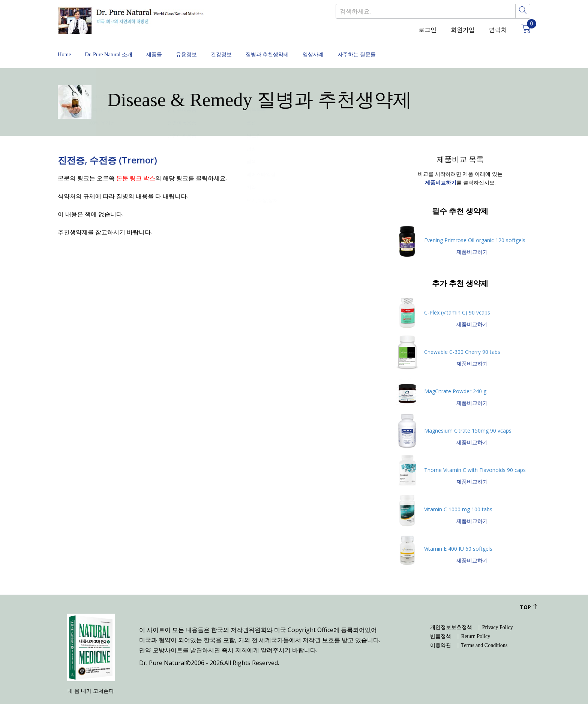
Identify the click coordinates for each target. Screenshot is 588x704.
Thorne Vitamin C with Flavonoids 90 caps (475, 458)
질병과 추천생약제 (328, 49)
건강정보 (269, 49)
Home (65, 49)
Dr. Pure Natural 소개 (121, 49)
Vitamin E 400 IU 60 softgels (458, 537)
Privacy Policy (498, 616)
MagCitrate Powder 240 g (455, 380)
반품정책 (441, 625)
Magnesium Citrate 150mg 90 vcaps (468, 419)
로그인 (427, 30)
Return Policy (476, 625)
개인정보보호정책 (451, 616)
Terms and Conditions (484, 634)
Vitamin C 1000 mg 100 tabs (458, 498)
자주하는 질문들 (444, 49)
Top (529, 596)
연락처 (498, 30)
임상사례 (388, 49)
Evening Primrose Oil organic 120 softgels (475, 228)
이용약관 (441, 634)
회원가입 (463, 30)
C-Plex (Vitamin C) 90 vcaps (457, 301)
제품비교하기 (472, 240)
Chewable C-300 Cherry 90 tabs (462, 340)
